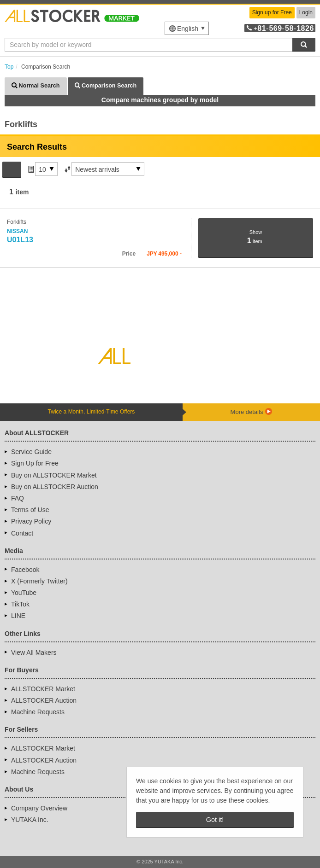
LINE (18, 616)
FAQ (18, 498)
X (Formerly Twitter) (39, 581)
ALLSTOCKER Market (43, 689)
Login (306, 12)
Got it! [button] (215, 820)
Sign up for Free (272, 12)
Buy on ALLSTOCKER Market (54, 475)
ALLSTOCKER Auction (44, 700)
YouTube (24, 593)
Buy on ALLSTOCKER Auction (55, 487)
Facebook (25, 570)
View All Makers (34, 652)
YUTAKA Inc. (30, 820)
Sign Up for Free (35, 463)
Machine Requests (38, 712)
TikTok (20, 604)
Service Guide (31, 452)
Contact (22, 533)
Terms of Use (30, 510)
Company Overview (39, 808)
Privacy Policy (31, 521)
